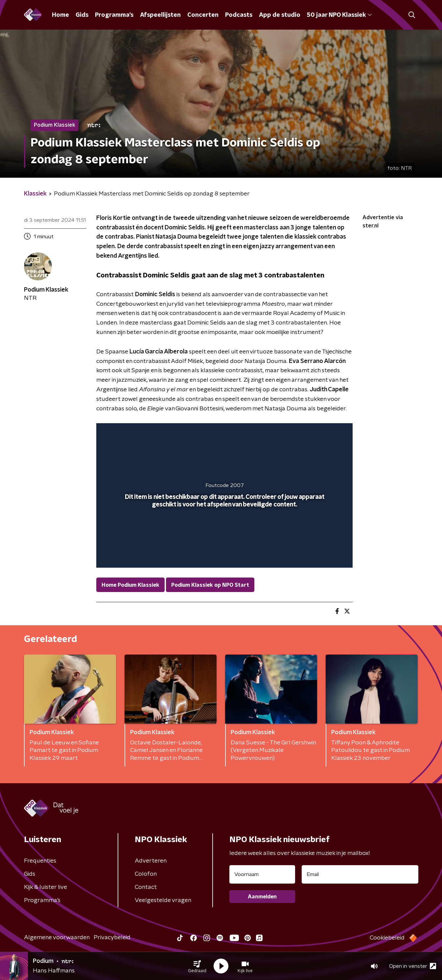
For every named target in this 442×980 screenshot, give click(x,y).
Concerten (203, 15)
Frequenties (40, 861)
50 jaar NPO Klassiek (339, 15)
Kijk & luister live (46, 887)
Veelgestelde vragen (163, 900)
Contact (146, 887)
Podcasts (239, 15)
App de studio (280, 15)
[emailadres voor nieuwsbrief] (360, 874)
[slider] (224, 535)
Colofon (146, 874)
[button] (197, 966)
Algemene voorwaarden (57, 938)
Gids (82, 15)
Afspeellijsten (160, 15)
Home (60, 15)
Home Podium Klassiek (130, 585)
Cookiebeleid (387, 938)
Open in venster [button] (413, 966)
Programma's (114, 15)
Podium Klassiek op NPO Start (210, 585)
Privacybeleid (112, 938)
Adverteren (151, 861)
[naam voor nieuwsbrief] (262, 874)
